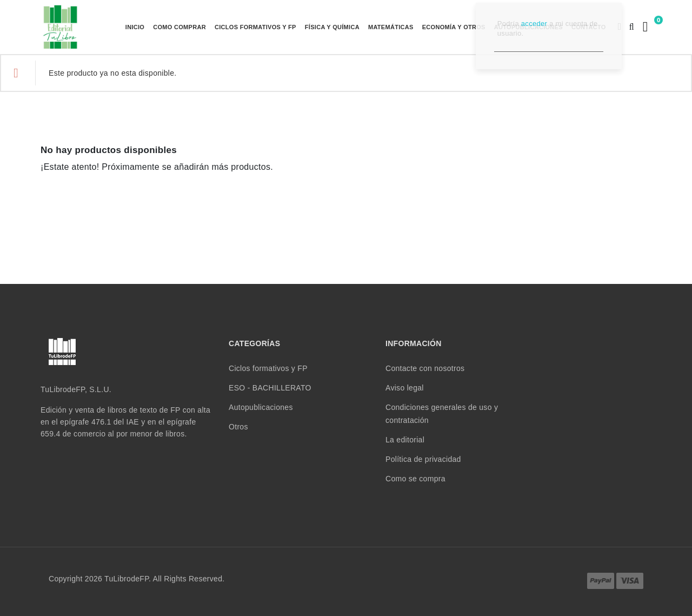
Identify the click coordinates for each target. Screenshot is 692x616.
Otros (238, 427)
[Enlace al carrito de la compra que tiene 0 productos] (644, 27)
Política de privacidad (423, 459)
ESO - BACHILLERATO (270, 388)
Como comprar (179, 27)
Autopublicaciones (528, 27)
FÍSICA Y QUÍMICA (332, 27)
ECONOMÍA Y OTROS (454, 27)
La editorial (405, 440)
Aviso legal (405, 388)
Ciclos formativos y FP (255, 27)
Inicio (135, 27)
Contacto (589, 27)
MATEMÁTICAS (391, 27)
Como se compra (415, 479)
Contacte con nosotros (425, 368)
